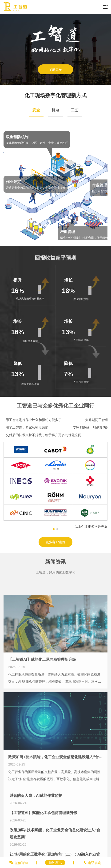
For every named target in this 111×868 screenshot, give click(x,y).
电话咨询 (95, 863)
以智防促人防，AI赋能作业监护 (36, 827)
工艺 (75, 110)
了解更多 (55, 69)
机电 (55, 110)
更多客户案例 (55, 542)
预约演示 (55, 863)
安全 (36, 110)
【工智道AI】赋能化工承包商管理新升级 (42, 699)
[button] (54, 529)
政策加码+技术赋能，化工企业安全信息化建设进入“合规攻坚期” (55, 797)
